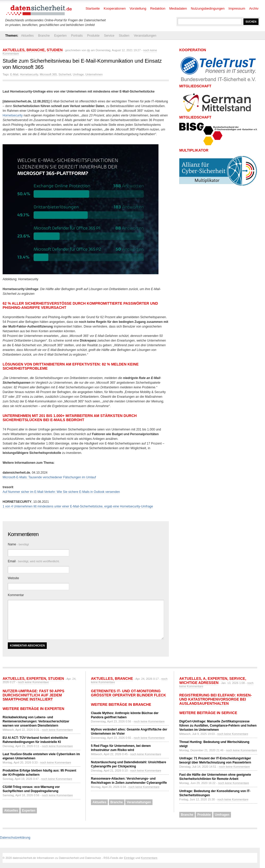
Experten (60, 36)
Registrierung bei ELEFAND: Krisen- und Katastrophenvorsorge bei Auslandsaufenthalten (216, 699)
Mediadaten (178, 8)
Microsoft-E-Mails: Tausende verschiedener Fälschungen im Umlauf (49, 477)
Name (18, 544)
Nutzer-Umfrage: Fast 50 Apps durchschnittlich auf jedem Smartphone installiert (34, 695)
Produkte (93, 36)
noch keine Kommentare (33, 682)
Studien (124, 36)
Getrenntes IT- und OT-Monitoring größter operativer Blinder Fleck (128, 693)
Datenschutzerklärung (15, 838)
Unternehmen (94, 74)
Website (13, 578)
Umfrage (78, 74)
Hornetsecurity (29, 74)
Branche (44, 36)
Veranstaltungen (145, 36)
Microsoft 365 (48, 74)
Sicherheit (65, 74)
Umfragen (222, 815)
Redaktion (158, 8)
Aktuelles (27, 36)
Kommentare (149, 858)
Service (109, 36)
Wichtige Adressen (199, 683)
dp (89, 50)
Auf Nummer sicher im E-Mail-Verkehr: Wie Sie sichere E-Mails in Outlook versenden (61, 492)
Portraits (77, 36)
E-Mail (14, 74)
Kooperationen (115, 8)
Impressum (237, 8)
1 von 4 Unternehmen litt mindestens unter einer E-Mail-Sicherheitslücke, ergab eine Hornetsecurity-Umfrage (78, 506)
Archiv (254, 8)
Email (34, 561)
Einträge (129, 858)
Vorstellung (138, 8)
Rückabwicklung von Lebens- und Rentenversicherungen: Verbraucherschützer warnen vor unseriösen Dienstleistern (36, 721)
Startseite (93, 8)
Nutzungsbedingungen (208, 8)
